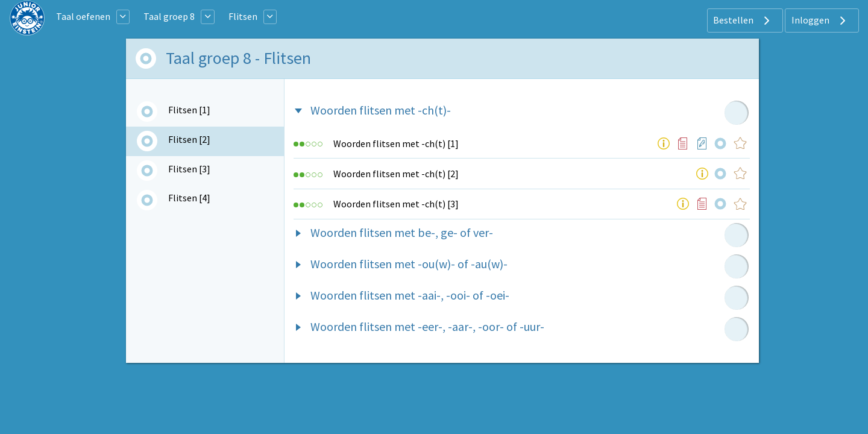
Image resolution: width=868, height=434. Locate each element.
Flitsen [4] (189, 198)
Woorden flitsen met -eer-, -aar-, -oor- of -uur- (427, 326)
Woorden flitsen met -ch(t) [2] (396, 174)
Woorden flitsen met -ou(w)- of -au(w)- (409, 264)
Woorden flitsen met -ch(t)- (381, 110)
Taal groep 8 (169, 16)
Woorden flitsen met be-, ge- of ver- (402, 232)
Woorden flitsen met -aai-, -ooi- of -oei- (410, 295)
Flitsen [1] (189, 110)
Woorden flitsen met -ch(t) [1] (396, 143)
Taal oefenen (83, 16)
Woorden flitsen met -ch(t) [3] (396, 204)
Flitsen (243, 16)
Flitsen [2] (189, 139)
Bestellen (743, 20)
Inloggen (820, 20)
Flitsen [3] (189, 169)
